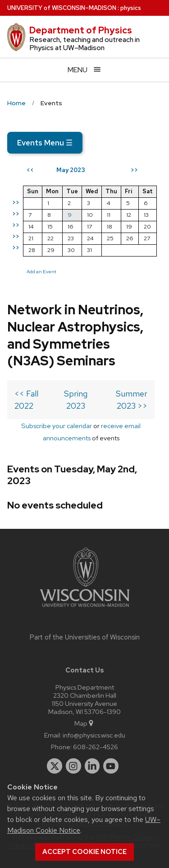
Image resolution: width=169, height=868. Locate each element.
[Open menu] (84, 70)
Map (84, 723)
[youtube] (111, 766)
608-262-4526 (96, 747)
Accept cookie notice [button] (84, 852)
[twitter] (55, 766)
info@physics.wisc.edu (94, 735)
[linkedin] (92, 766)
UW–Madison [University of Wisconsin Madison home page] (62, 8)
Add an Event (41, 271)
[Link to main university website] (85, 609)
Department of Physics (81, 30)
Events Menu (45, 143)
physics (131, 8)
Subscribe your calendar (57, 426)
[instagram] (73, 766)
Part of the (85, 637)
